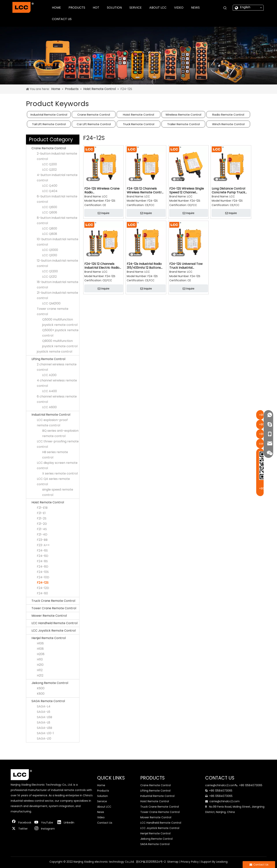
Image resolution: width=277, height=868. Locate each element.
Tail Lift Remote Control (49, 124)
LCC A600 (49, 407)
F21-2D (42, 524)
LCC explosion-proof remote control (52, 423)
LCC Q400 (50, 186)
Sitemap (173, 862)
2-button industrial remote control (57, 156)
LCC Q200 (50, 164)
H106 (40, 643)
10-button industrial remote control (58, 242)
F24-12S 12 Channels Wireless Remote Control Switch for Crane (146, 191)
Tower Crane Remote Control (54, 608)
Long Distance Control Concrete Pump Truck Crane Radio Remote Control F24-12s (228, 191)
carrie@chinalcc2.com (220, 785)
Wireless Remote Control (183, 115)
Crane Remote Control (94, 115)
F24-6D (43, 556)
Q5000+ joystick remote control (60, 333)
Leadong (222, 862)
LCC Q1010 (50, 255)
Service (102, 801)
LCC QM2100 (51, 303)
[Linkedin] (67, 823)
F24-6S (42, 550)
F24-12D (43, 588)
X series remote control (60, 473)
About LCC (104, 807)
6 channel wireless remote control (57, 399)
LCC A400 (50, 391)
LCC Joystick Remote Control (54, 631)
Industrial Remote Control (49, 115)
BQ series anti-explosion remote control (60, 433)
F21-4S (42, 529)
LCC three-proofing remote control (58, 444)
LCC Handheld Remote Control (55, 623)
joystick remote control (55, 352)
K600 (41, 688)
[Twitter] (21, 829)
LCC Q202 (49, 170)
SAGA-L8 (44, 722)
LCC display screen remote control (57, 465)
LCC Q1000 (50, 250)
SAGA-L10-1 (45, 733)
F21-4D (42, 534)
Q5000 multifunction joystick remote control (60, 322)
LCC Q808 (50, 234)
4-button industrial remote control (57, 178)
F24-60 (42, 593)
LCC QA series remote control (53, 481)
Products (103, 791)
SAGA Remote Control (48, 701)
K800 (41, 694)
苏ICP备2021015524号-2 (151, 862)
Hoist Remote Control (138, 115)
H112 (40, 670)
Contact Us (105, 823)
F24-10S (43, 572)
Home (101, 785)
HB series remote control (55, 455)
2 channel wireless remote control (57, 367)
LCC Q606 (50, 212)
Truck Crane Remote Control (53, 601)
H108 (40, 649)
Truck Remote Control (139, 124)
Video (101, 817)
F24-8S (42, 561)
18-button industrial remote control (58, 285)
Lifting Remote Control (48, 359)
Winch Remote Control (228, 124)
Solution (103, 796)
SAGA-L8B (44, 728)
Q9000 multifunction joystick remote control (60, 344)
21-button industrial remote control (57, 295)
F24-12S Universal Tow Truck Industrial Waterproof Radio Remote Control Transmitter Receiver (186, 266)
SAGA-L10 (44, 739)
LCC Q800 (50, 228)
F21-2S (42, 518)
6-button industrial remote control (57, 199)
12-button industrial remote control (57, 263)
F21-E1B (42, 508)
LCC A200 (49, 375)
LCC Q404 (50, 191)
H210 (40, 665)
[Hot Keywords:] (225, 8)
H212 (40, 675)
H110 (40, 659)
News (101, 812)
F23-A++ (43, 545)
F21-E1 (41, 513)
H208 (41, 654)
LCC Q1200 (50, 271)
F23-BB (42, 540)
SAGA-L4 (44, 706)
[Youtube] (44, 823)
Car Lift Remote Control (94, 124)
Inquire (104, 213)
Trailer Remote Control (183, 124)
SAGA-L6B (44, 717)
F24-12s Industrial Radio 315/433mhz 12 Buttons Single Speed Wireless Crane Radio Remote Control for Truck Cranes (146, 266)
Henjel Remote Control (49, 638)
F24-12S (43, 583)
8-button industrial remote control (57, 220)
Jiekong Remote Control (50, 683)
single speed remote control (58, 492)
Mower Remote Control (49, 616)
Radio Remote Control (228, 115)
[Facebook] (21, 823)
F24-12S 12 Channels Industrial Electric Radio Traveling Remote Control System (102, 266)
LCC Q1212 (49, 277)
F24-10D (43, 577)
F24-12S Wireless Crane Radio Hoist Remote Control (102, 191)
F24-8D (43, 567)
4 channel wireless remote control (57, 383)
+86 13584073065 (251, 785)
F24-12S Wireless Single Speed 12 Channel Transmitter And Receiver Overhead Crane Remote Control (187, 191)
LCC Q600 (50, 207)
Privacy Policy (190, 862)
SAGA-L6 (44, 712)
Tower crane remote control (53, 311)
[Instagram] (44, 829)
